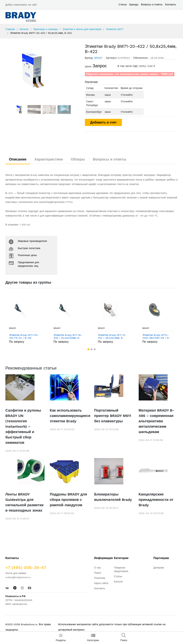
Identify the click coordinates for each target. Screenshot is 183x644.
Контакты (170, 4)
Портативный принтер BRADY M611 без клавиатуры (113, 416)
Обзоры (78, 159)
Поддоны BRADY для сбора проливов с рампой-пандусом (68, 500)
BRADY (13, 328)
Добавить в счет (103, 122)
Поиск (98, 573)
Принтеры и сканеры (45, 29)
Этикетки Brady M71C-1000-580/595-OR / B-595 (156, 337)
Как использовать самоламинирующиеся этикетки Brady (69, 416)
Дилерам (159, 568)
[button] (88, 349)
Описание (18, 159)
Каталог (24, 29)
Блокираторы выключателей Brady (113, 497)
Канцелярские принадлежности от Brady (156, 500)
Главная (10, 29)
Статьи (123, 4)
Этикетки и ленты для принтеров (82, 29)
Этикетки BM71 (115, 29)
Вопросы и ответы (152, 4)
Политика (100, 578)
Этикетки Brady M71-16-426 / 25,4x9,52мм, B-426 (68, 337)
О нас (98, 568)
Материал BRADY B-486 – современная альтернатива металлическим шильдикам (156, 421)
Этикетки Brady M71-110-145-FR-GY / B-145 (24, 336)
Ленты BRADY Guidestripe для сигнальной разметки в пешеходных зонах (24, 502)
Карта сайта (101, 583)
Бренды (134, 4)
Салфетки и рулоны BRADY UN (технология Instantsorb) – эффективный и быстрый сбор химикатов (23, 426)
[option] (42, 71)
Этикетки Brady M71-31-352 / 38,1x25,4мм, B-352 (112, 337)
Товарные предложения (122, 569)
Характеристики (49, 159)
